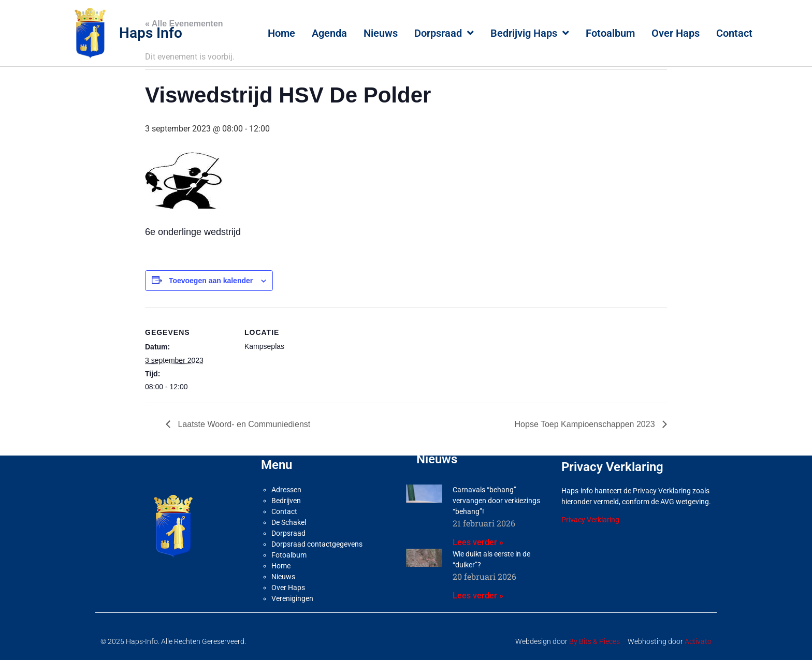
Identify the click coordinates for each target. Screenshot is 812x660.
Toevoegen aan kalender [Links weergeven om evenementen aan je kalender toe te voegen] (211, 281)
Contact (734, 33)
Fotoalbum (610, 33)
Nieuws (381, 33)
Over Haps (676, 33)
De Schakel (289, 522)
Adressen (286, 490)
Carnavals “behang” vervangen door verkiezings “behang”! (496, 501)
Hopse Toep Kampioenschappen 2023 (586, 424)
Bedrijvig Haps (530, 33)
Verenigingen (292, 598)
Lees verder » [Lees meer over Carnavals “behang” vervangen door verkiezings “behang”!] (478, 542)
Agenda (329, 33)
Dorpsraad (444, 33)
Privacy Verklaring (590, 520)
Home (281, 33)
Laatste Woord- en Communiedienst (243, 424)
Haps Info (151, 33)
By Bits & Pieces (594, 641)
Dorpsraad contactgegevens (317, 544)
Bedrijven (286, 501)
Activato (698, 641)
